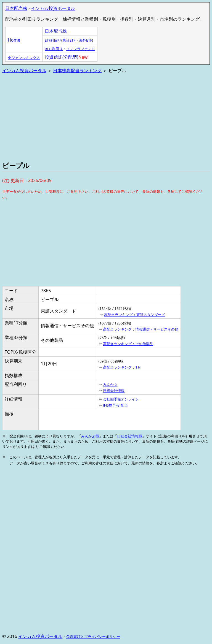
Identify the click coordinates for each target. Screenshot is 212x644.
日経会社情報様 (130, 436)
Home (14, 40)
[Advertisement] (106, 117)
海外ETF (85, 40)
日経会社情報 (114, 391)
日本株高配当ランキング (77, 71)
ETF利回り (53, 40)
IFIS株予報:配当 (115, 405)
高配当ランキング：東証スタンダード (135, 315)
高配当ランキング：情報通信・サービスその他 (141, 329)
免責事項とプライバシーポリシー (93, 637)
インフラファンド (81, 49)
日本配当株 (16, 8)
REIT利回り (54, 49)
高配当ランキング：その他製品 (128, 344)
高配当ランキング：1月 (122, 367)
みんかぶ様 (90, 436)
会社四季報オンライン (121, 399)
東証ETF (69, 40)
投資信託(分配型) (61, 57)
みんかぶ (110, 385)
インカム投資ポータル (53, 8)
